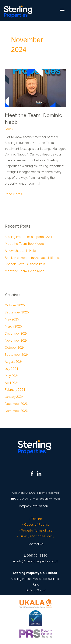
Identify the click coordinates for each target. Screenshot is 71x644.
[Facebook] (32, 474)
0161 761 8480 (37, 556)
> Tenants (35, 519)
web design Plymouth (47, 499)
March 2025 (13, 326)
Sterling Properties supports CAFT (29, 237)
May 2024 (12, 376)
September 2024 (17, 355)
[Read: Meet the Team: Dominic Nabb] (35, 88)
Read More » (14, 193)
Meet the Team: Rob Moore (24, 244)
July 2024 (12, 369)
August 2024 (14, 362)
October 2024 (15, 348)
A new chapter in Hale (20, 251)
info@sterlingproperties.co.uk (37, 561)
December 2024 (16, 333)
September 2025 (17, 312)
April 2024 (12, 383)
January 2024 (14, 397)
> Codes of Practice (36, 524)
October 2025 (15, 305)
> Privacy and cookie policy (35, 536)
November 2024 (16, 340)
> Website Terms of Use (35, 530)
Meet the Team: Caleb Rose (25, 271)
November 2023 (16, 411)
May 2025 (12, 319)
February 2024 (15, 390)
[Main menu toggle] (62, 11)
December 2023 (16, 404)
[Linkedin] (39, 474)
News (9, 129)
